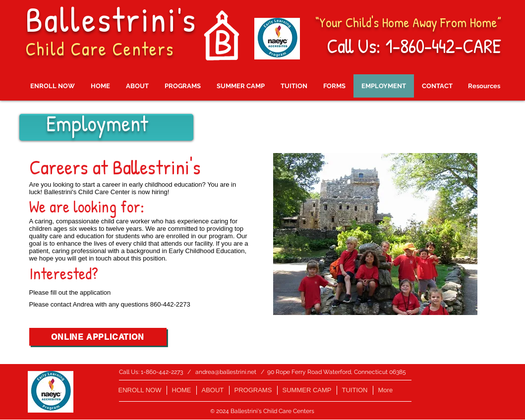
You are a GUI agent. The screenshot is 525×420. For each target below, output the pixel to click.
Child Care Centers (100, 49)
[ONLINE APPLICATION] (98, 337)
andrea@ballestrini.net (226, 372)
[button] (375, 234)
